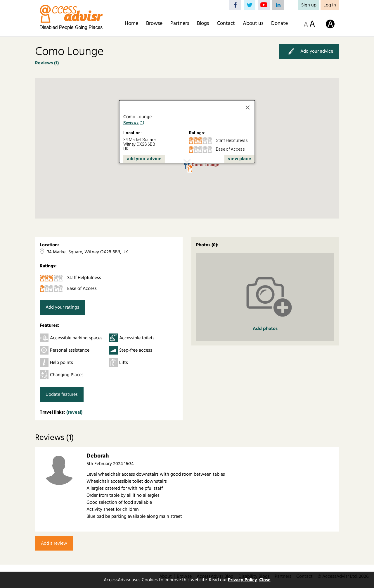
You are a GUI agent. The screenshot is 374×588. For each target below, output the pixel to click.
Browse (154, 23)
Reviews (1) (47, 63)
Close (265, 580)
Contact (226, 23)
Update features (62, 394)
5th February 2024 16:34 (110, 464)
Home (131, 23)
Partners (180, 23)
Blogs (203, 23)
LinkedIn (278, 5)
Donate (279, 23)
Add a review (54, 543)
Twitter (250, 5)
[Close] (248, 108)
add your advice (144, 159)
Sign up (309, 5)
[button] (190, 169)
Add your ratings (62, 307)
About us (253, 23)
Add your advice (309, 51)
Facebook (235, 5)
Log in (330, 5)
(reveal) (74, 412)
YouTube (264, 5)
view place (240, 159)
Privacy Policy (243, 580)
